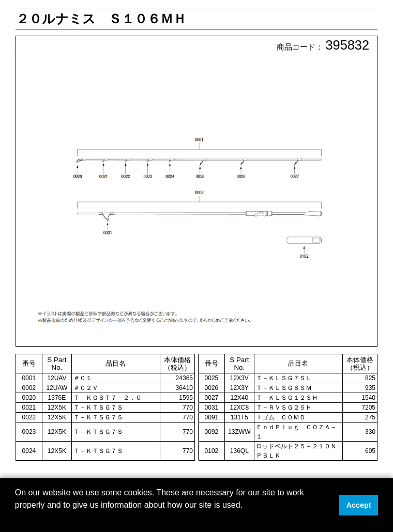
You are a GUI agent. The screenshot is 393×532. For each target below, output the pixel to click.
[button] (17, 519)
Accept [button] (359, 505)
